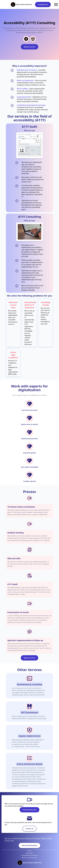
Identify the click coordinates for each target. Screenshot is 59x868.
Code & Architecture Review (30, 764)
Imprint (30, 851)
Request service (30, 47)
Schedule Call (43, 4)
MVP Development (29, 712)
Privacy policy (30, 853)
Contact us (30, 829)
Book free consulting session (29, 858)
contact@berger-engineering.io (30, 855)
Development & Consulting (30, 684)
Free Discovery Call (30, 810)
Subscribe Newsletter (30, 845)
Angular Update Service (30, 736)
